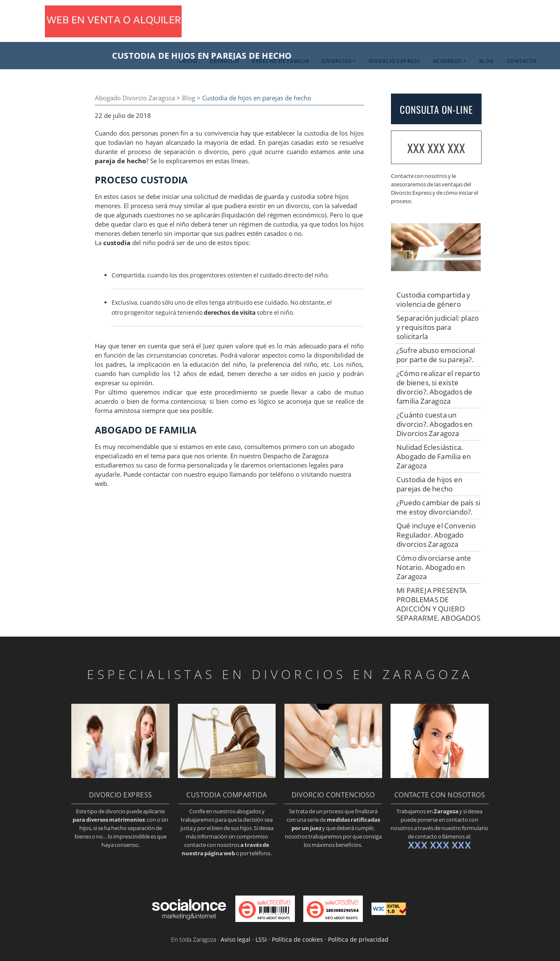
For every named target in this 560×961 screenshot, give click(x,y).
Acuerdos (448, 61)
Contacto (522, 61)
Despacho (224, 61)
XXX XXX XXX (436, 148)
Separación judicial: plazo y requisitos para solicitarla (438, 327)
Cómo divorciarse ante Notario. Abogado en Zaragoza (434, 567)
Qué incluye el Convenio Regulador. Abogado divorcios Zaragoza (436, 535)
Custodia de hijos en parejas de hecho (429, 484)
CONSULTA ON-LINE (436, 110)
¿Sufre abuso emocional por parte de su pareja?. (436, 355)
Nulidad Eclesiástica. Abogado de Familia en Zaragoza (434, 456)
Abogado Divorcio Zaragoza (135, 98)
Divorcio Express (395, 61)
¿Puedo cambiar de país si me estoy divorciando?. (438, 507)
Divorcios (337, 61)
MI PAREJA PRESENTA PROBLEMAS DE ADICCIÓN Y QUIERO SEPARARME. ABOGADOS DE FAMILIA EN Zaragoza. (438, 609)
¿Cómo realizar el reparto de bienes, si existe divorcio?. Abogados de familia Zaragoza (438, 387)
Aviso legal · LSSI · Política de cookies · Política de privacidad (305, 939)
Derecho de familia (280, 61)
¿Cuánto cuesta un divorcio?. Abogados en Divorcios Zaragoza (434, 424)
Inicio (188, 61)
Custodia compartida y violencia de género (433, 299)
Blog (487, 61)
